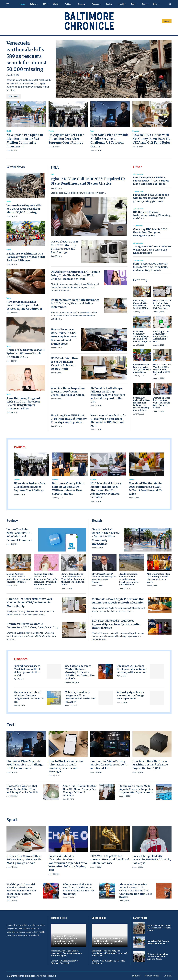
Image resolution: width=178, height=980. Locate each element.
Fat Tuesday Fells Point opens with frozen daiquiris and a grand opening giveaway (151, 198)
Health (122, 4)
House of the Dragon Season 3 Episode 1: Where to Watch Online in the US (26, 353)
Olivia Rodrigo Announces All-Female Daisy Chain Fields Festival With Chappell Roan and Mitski (75, 275)
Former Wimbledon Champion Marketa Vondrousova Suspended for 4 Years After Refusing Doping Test (68, 863)
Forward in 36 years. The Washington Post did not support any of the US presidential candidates (65, 940)
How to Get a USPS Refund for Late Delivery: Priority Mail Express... (162, 304)
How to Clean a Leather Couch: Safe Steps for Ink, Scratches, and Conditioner (24, 305)
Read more (14, 96)
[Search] (170, 4)
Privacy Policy (152, 976)
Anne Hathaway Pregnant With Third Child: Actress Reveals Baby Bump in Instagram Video (23, 403)
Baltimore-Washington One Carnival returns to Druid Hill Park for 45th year (26, 257)
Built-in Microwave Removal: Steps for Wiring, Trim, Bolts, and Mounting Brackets (151, 267)
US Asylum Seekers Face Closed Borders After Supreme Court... (157, 956)
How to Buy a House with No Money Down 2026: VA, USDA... (141, 304)
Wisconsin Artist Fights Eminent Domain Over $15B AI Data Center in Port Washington (67, 953)
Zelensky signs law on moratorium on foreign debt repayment (131, 695)
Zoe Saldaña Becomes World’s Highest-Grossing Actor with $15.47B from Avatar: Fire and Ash (80, 672)
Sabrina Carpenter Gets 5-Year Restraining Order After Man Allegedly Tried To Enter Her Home (46, 579)
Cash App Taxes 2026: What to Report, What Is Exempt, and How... (161, 336)
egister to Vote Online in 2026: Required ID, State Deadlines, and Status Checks (88, 181)
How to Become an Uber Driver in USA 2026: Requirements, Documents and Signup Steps (64, 337)
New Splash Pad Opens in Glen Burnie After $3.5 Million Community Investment (106, 537)
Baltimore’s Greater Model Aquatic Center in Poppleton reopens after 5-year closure (136, 789)
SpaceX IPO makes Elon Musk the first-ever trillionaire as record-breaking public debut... (142, 404)
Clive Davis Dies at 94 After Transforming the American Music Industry (104, 578)
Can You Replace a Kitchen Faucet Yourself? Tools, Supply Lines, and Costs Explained (151, 181)
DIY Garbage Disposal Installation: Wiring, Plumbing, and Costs (152, 215)
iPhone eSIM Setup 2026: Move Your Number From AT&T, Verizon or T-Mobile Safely (29, 602)
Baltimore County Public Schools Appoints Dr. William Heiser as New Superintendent (68, 489)
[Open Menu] (8, 4)
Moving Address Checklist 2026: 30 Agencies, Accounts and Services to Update (19, 578)
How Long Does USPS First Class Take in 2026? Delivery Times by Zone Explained (69, 419)
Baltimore (34, 4)
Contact (167, 21)
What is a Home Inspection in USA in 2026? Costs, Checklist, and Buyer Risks (68, 392)
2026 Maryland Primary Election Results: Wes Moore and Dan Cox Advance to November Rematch (106, 490)
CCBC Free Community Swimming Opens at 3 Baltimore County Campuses (142, 336)
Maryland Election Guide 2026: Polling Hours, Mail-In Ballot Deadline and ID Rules (146, 489)
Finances (95, 4)
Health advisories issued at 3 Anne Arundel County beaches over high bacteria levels (129, 579)
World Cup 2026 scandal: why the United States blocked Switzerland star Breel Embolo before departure (21, 891)
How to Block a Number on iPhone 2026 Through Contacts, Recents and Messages (66, 766)
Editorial (136, 976)
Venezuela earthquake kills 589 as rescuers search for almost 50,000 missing (27, 56)
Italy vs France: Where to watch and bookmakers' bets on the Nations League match (109, 941)
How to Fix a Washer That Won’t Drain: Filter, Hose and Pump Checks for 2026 (22, 789)
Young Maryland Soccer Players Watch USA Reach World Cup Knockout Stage (152, 250)
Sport (144, 4)
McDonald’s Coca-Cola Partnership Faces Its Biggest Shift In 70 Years (158, 578)
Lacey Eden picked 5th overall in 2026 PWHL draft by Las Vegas (152, 860)
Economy (81, 4)
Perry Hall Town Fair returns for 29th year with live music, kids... (142, 368)
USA (44, 4)
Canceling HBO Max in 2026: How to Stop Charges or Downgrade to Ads (150, 232)
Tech (133, 4)
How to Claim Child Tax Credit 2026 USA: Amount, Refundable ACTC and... (162, 370)
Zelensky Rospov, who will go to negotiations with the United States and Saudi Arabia (109, 953)
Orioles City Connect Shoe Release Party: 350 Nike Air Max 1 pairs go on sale (24, 860)
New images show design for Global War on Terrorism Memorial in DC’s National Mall (108, 421)
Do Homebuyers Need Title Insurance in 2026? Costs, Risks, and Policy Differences (75, 303)
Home (22, 4)
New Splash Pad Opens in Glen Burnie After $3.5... (158, 942)
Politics (68, 4)
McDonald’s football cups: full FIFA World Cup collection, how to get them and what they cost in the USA (108, 395)
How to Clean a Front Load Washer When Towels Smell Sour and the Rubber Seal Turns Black (73, 579)
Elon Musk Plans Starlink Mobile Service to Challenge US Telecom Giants (25, 765)
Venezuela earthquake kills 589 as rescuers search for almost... (159, 928)
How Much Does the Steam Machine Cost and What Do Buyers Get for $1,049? (150, 765)
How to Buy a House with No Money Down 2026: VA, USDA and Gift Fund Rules (151, 139)
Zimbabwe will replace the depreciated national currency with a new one (132, 669)
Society (109, 4)
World (56, 4)
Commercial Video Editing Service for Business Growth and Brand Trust (109, 765)
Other (155, 4)
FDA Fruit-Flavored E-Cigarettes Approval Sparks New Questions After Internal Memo (116, 624)
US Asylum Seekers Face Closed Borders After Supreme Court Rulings (66, 139)
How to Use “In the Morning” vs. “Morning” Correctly (65, 962)
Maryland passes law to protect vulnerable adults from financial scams (162, 403)
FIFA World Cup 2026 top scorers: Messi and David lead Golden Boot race (110, 860)
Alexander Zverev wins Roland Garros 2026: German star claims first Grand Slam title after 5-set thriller (135, 891)
